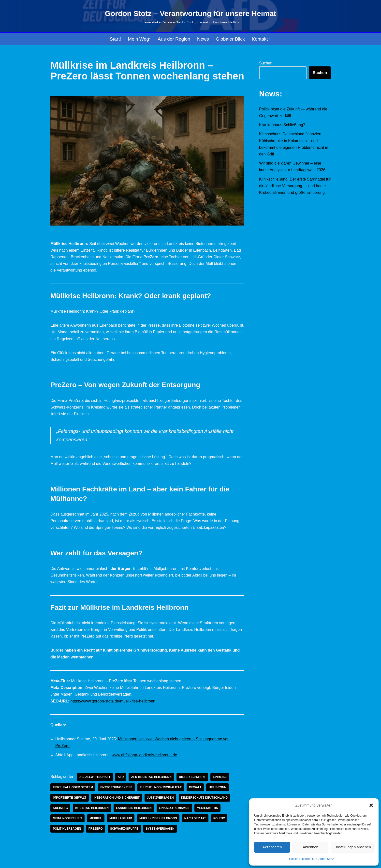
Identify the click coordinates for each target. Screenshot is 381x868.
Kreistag (60, 808)
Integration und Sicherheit (117, 798)
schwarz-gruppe (124, 829)
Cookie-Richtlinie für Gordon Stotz (311, 859)
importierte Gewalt (70, 798)
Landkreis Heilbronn (134, 808)
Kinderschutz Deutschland (204, 798)
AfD (121, 777)
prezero (96, 829)
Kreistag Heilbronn (92, 808)
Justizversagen (160, 798)
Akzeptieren (272, 847)
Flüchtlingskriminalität (161, 787)
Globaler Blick (230, 39)
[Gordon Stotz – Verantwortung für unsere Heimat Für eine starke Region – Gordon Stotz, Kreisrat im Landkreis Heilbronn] (191, 16)
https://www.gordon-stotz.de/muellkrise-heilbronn (113, 701)
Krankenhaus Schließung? (282, 125)
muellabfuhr (121, 818)
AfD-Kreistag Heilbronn (151, 777)
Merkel (96, 818)
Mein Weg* (139, 39)
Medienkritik (208, 808)
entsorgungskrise (116, 787)
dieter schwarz (192, 777)
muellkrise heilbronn (158, 818)
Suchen (266, 63)
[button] (371, 805)
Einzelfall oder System (73, 787)
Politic (219, 818)
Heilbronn (217, 787)
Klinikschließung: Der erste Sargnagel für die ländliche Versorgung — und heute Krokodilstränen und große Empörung (295, 186)
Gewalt (195, 787)
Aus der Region (174, 39)
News (203, 39)
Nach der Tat (195, 818)
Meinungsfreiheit (67, 818)
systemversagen (160, 829)
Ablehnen (310, 847)
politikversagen (67, 829)
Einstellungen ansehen (352, 847)
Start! (115, 39)
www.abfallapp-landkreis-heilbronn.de (144, 755)
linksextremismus (174, 808)
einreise (220, 777)
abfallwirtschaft (95, 777)
